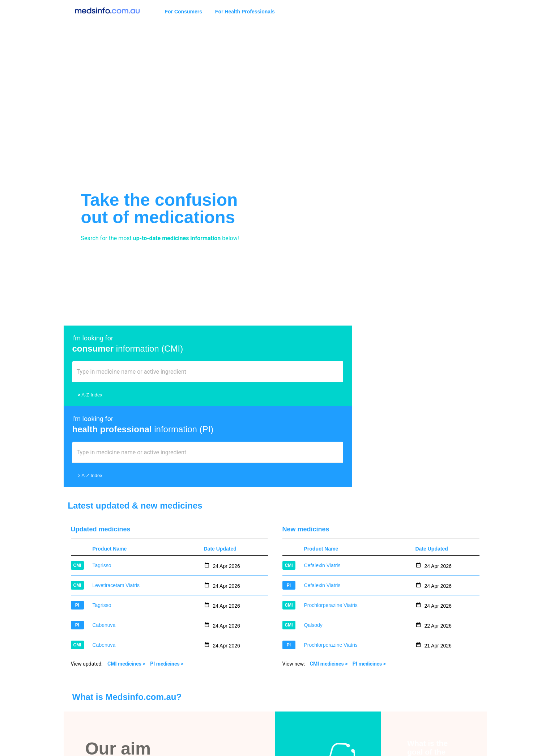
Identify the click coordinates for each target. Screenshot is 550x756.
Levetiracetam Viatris (116, 505)
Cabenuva (104, 544)
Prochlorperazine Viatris (331, 524)
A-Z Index (90, 395)
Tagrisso (102, 485)
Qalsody (313, 544)
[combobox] (169, 375)
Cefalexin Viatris (322, 485)
